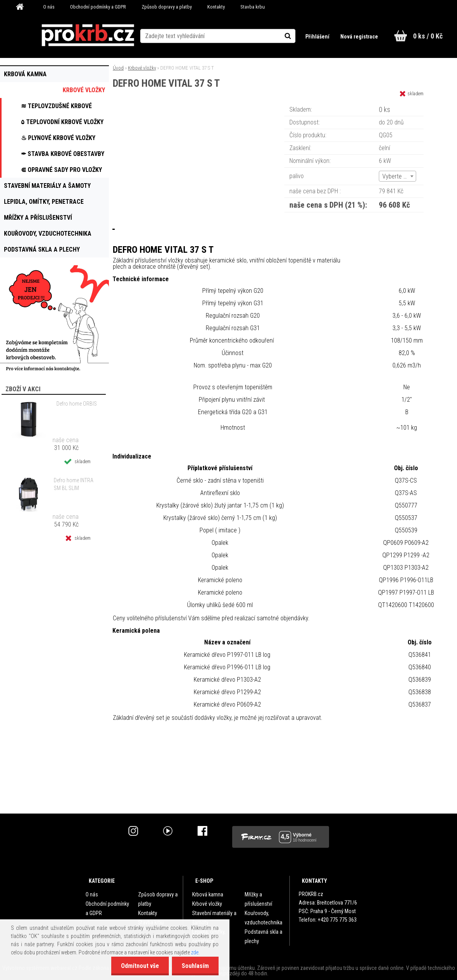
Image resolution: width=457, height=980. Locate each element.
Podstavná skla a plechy (264, 936)
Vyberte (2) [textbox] (396, 176)
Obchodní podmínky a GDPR (98, 7)
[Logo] (88, 35)
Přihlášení (318, 37)
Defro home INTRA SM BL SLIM (74, 484)
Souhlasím (195, 966)
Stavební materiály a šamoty (214, 918)
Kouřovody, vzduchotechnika (264, 918)
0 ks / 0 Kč (428, 36)
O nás (49, 7)
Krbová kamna (208, 894)
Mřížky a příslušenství (258, 899)
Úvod (118, 68)
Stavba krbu (253, 7)
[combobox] (398, 176)
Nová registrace (359, 37)
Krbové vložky (142, 68)
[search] (296, 36)
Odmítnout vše (140, 966)
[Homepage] (23, 7)
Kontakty (216, 7)
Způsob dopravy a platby (167, 7)
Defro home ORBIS (77, 404)
